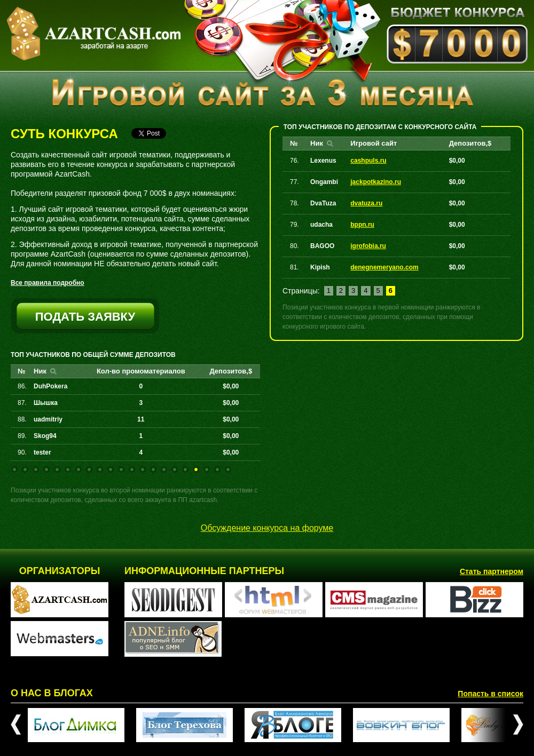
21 (228, 469)
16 (175, 469)
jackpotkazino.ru (376, 182)
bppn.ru (362, 225)
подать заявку (85, 317)
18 (196, 469)
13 (143, 469)
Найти (53, 371)
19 (207, 469)
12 (132, 469)
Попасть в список (490, 694)
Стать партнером (492, 571)
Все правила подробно (48, 283)
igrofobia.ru (368, 246)
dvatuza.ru (366, 203)
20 (217, 469)
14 (153, 469)
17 (185, 469)
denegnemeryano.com (384, 267)
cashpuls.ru (368, 161)
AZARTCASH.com (94, 34)
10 (111, 469)
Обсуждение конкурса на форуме (267, 528)
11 (121, 469)
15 (164, 469)
